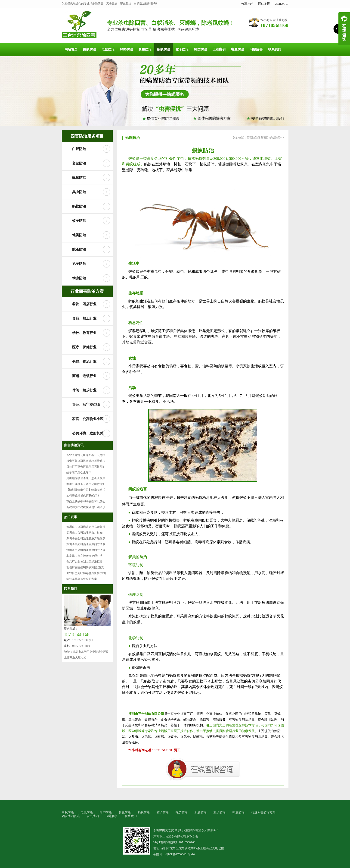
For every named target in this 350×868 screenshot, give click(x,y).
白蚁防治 (90, 49)
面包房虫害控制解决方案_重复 (85, 567)
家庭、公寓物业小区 (88, 419)
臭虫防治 (145, 49)
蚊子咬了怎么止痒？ (79, 472)
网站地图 (264, 4)
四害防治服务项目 (87, 136)
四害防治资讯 (71, 816)
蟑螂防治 (127, 49)
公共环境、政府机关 (88, 433)
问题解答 (256, 49)
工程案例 (219, 49)
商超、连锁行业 (84, 376)
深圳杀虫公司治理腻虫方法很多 (86, 538)
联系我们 (275, 49)
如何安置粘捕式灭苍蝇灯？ (83, 496)
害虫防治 (238, 49)
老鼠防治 (108, 49)
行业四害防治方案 (87, 291)
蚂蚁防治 (164, 49)
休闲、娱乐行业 (84, 390)
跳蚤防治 (79, 249)
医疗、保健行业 (84, 347)
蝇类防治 (201, 49)
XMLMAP (282, 4)
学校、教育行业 (84, 333)
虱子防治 (79, 264)
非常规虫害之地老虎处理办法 (84, 556)
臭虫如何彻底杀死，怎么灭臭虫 (86, 478)
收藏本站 (247, 4)
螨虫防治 (79, 278)
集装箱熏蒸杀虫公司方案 (82, 579)
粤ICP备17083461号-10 (180, 854)
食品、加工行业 (84, 318)
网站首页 (71, 49)
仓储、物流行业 (84, 362)
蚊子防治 (182, 49)
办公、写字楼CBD (86, 405)
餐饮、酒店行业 (84, 304)
